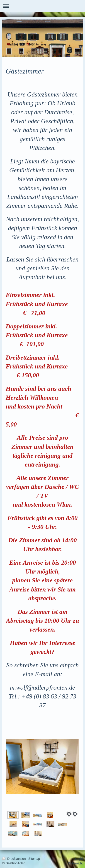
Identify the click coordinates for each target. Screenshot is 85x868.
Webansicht (75, 863)
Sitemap (34, 859)
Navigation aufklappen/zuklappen (42, 6)
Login (79, 859)
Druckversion (14, 859)
